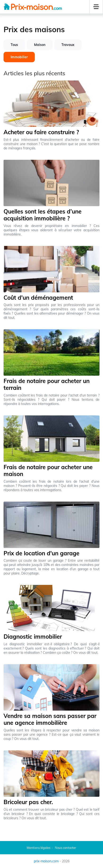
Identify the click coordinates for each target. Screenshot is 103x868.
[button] (96, 7)
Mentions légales (39, 848)
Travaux (68, 45)
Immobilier (19, 57)
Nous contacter (66, 848)
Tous (14, 45)
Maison (40, 45)
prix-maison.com (46, 861)
